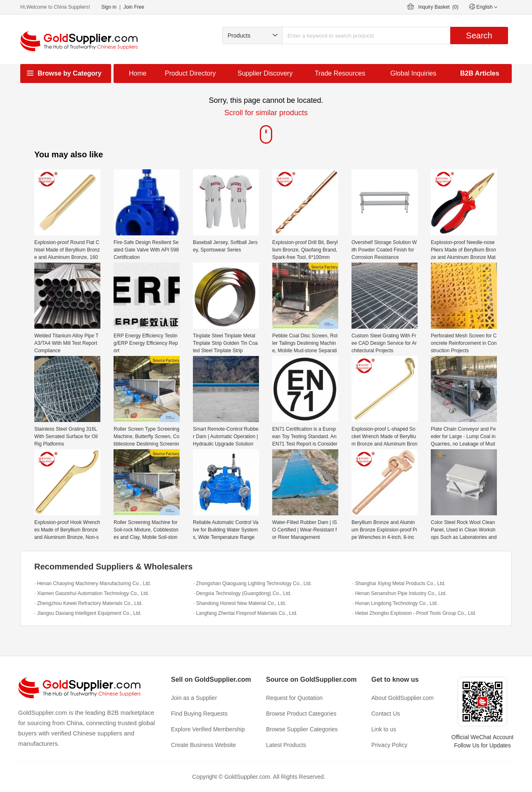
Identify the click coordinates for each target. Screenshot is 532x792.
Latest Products (286, 745)
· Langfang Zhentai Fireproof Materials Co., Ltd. (245, 613)
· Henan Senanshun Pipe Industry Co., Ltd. (399, 593)
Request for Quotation (294, 698)
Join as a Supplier (194, 698)
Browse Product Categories (301, 714)
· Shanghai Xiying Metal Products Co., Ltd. (399, 583)
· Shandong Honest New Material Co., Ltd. (240, 603)
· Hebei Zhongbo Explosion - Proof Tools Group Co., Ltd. (414, 613)
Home (138, 73)
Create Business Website (203, 745)
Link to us (384, 729)
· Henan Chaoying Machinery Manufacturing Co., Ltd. (93, 583)
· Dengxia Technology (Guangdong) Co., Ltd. (242, 593)
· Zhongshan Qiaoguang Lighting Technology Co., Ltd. (253, 583)
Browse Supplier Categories (302, 729)
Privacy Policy (389, 745)
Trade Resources (340, 73)
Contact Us (386, 714)
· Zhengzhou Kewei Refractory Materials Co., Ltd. (88, 603)
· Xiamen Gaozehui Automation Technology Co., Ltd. (92, 593)
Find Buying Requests (199, 714)
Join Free (134, 7)
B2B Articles (480, 73)
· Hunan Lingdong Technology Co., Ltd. (395, 603)
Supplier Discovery (265, 73)
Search (479, 36)
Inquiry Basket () (438, 7)
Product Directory (190, 73)
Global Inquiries (413, 73)
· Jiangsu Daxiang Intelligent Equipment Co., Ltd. (88, 613)
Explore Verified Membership (208, 729)
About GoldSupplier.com (403, 698)
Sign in (109, 7)
